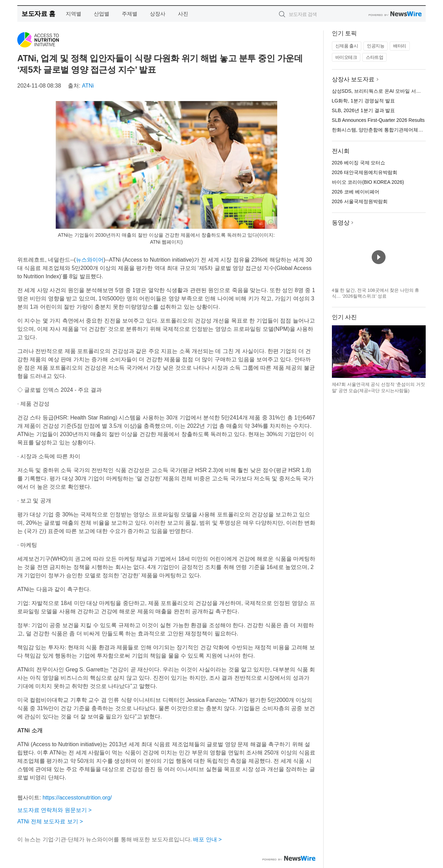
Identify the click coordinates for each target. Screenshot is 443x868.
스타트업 (374, 57)
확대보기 (271, 223)
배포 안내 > (207, 839)
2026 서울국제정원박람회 (360, 201)
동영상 (341, 223)
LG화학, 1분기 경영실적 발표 (363, 101)
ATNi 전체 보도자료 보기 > (50, 821)
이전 (337, 352)
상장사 (158, 14)
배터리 (400, 46)
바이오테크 (346, 57)
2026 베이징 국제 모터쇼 (359, 163)
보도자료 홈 (38, 14)
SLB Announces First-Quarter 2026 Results (378, 120)
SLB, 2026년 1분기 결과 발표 (364, 110)
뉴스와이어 (90, 260)
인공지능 (376, 46)
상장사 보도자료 (353, 79)
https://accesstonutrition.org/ (77, 798)
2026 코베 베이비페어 (356, 192)
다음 (420, 352)
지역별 (74, 14)
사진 (183, 14)
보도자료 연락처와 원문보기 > (55, 810)
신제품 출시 (347, 46)
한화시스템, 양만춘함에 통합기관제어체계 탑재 (383, 130)
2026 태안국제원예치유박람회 (365, 172)
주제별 (130, 14)
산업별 (102, 14)
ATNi (88, 86)
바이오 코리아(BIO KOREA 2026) (368, 182)
